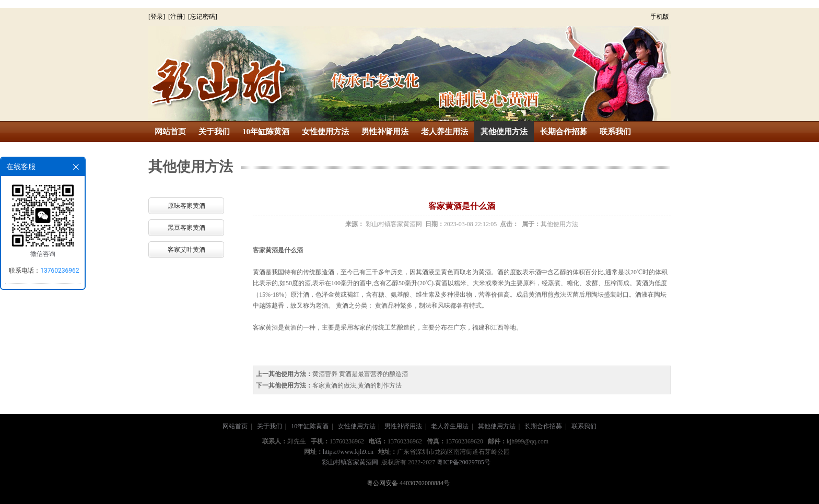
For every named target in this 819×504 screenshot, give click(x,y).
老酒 (322, 306)
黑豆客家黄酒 (186, 228)
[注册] (177, 17)
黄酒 (272, 250)
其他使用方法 (504, 132)
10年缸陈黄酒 (266, 132)
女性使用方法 (325, 132)
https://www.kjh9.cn (348, 452)
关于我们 (214, 132)
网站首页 (170, 132)
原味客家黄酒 (186, 206)
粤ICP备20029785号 (464, 462)
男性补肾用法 (385, 132)
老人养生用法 (444, 132)
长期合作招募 (564, 132)
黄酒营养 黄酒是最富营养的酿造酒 (360, 374)
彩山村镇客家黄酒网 (394, 224)
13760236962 (60, 271)
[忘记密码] (203, 17)
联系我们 (615, 132)
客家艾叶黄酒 (186, 250)
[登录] (157, 17)
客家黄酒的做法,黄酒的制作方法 (357, 385)
